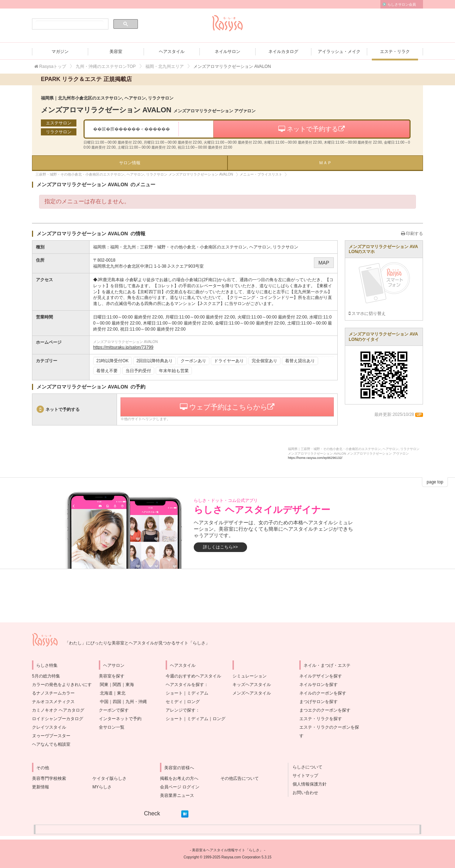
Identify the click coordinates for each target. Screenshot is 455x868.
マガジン (60, 52)
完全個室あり (264, 361)
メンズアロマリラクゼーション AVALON (148, 110)
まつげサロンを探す (318, 702)
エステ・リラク (395, 52)
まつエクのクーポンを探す (325, 710)
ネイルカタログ (283, 52)
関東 (104, 685)
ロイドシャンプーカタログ (58, 719)
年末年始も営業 (174, 371)
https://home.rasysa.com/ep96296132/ (315, 458)
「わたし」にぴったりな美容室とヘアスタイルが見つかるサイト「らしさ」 (137, 643)
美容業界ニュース (177, 795)
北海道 (106, 693)
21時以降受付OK (113, 361)
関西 (117, 685)
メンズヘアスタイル (252, 693)
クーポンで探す (114, 710)
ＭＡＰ (325, 163)
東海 (130, 685)
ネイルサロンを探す (318, 685)
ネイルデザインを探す (321, 676)
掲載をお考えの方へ (179, 778)
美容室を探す (112, 676)
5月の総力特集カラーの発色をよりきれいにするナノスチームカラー (62, 685)
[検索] (69, 24)
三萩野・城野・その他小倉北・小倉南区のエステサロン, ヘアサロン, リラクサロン (219, 247)
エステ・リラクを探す (321, 719)
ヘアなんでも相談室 (51, 744)
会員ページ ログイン (180, 787)
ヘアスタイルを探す (185, 685)
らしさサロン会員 (402, 4)
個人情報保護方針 (307, 784)
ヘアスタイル (172, 52)
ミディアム (198, 693)
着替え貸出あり (300, 361)
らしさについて (305, 767)
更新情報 (41, 787)
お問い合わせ (303, 793)
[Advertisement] (227, 596)
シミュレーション (250, 676)
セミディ (174, 702)
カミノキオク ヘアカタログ (58, 710)
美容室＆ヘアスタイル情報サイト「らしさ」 (227, 850)
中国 (104, 702)
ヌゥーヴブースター (51, 736)
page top (435, 482)
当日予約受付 (138, 371)
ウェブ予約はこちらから (227, 407)
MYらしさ (102, 787)
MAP (324, 263)
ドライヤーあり (229, 361)
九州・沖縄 (136, 702)
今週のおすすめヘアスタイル (193, 676)
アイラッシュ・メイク (339, 52)
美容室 (116, 52)
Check (152, 813)
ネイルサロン (227, 52)
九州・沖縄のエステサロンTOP (106, 66)
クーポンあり (193, 361)
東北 (121, 693)
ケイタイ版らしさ (109, 778)
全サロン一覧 (112, 727)
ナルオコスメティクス (53, 702)
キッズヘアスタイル (252, 685)
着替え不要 (107, 371)
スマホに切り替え (367, 314)
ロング (193, 702)
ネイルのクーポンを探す (323, 693)
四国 (117, 702)
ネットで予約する (311, 129)
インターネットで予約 (120, 719)
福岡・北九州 (123, 247)
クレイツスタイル (49, 727)
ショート (174, 693)
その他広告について (240, 778)
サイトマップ (303, 776)
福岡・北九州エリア (165, 66)
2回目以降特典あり (155, 361)
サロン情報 (130, 163)
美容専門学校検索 (49, 778)
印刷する (412, 234)
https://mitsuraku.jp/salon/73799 (123, 347)
